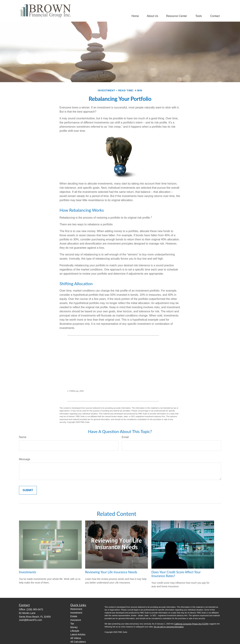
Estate (74, 616)
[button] (135, 16)
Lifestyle (75, 631)
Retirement (76, 609)
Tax (72, 624)
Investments (28, 572)
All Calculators (78, 642)
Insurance (76, 620)
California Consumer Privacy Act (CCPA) (191, 624)
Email (125, 437)
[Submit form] (28, 490)
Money (74, 627)
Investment (76, 613)
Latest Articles (78, 634)
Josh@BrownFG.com (30, 620)
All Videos (76, 638)
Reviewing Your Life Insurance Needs (111, 572)
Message (25, 459)
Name (23, 437)
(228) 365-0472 (35, 609)
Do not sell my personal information (169, 627)
